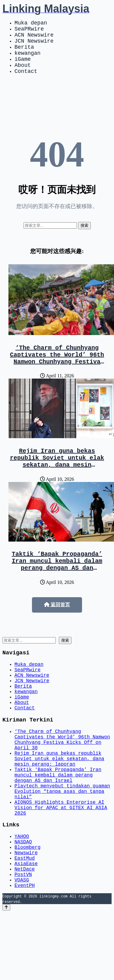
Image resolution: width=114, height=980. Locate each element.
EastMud (25, 919)
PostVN (23, 939)
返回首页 (57, 626)
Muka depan (31, 24)
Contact (26, 82)
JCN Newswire (34, 45)
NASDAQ (23, 899)
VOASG (22, 946)
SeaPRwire (29, 31)
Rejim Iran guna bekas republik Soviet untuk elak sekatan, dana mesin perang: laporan (57, 478)
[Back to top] (6, 974)
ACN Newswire (34, 38)
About (23, 74)
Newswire (26, 912)
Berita (24, 53)
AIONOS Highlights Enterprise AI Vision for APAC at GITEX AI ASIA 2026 (61, 860)
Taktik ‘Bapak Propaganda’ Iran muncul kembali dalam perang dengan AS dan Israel (57, 585)
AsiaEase (26, 926)
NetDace (25, 932)
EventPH (25, 952)
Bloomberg (27, 906)
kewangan (27, 60)
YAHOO (22, 892)
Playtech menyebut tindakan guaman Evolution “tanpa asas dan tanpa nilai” (62, 840)
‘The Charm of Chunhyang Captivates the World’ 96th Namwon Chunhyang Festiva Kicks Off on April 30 (57, 372)
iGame (23, 67)
